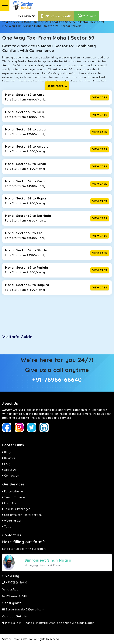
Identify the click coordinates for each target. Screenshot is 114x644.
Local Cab (10, 503)
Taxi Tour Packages (16, 509)
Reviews (9, 458)
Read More (57, 86)
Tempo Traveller (14, 497)
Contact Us (10, 476)
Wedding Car (12, 521)
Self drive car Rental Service (22, 515)
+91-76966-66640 (56, 16)
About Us (9, 470)
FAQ (6, 464)
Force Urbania (13, 491)
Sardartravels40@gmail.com (23, 609)
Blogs (7, 452)
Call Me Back (26, 16)
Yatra (7, 527)
